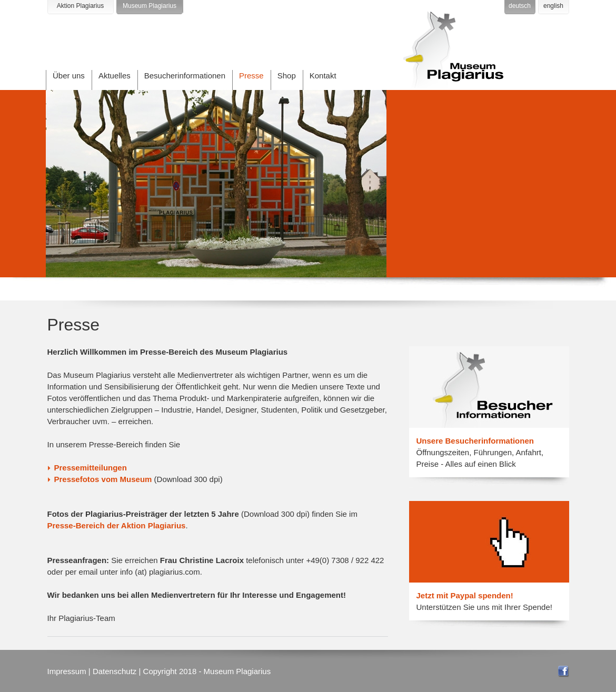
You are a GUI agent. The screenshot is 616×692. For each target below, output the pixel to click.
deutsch (520, 6)
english (553, 6)
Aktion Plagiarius (80, 6)
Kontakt (323, 76)
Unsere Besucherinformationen (475, 441)
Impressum (67, 671)
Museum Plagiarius (150, 6)
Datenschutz (115, 671)
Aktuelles (115, 76)
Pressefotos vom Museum (103, 479)
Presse (251, 76)
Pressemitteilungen (91, 468)
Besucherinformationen (185, 76)
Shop (287, 76)
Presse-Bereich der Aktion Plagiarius (117, 525)
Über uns (69, 76)
